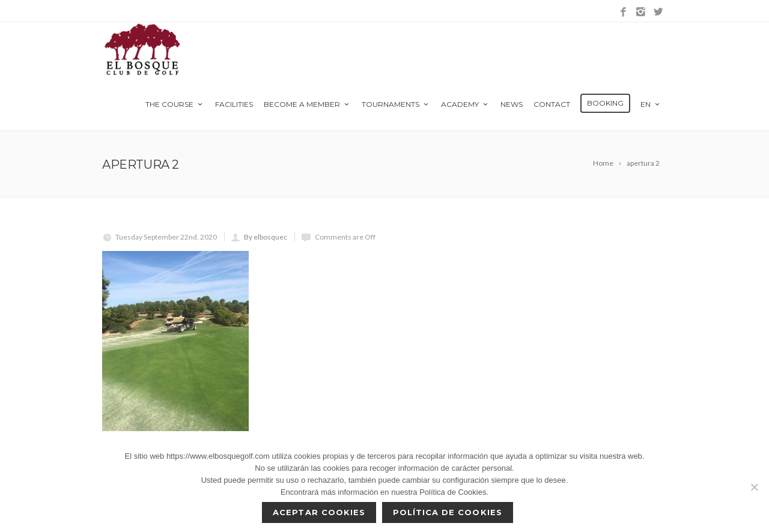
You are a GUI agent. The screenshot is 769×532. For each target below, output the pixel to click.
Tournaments (396, 104)
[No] (754, 487)
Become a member (307, 104)
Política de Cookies (448, 512)
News (512, 104)
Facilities (234, 104)
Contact (552, 104)
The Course (175, 104)
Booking (605, 103)
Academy (465, 104)
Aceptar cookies (319, 512)
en (651, 104)
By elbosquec (266, 237)
